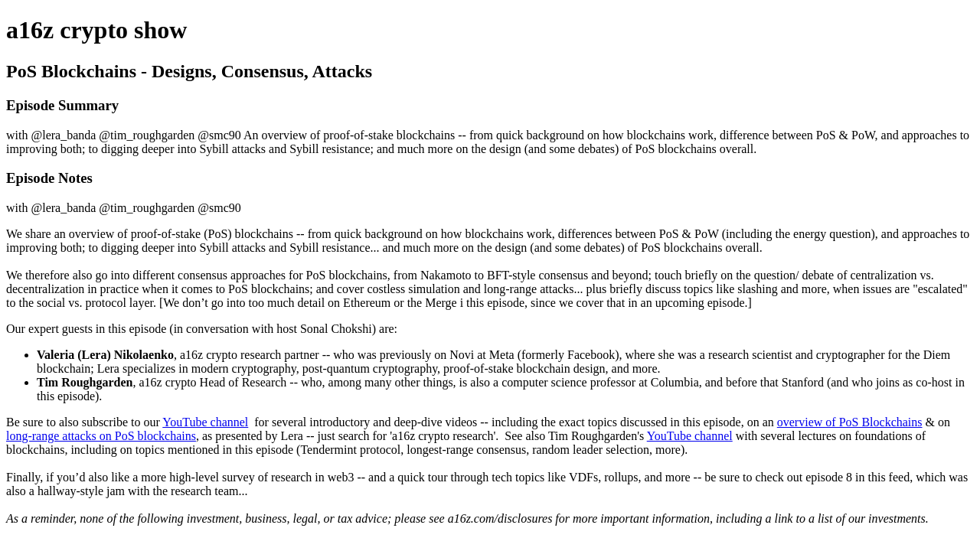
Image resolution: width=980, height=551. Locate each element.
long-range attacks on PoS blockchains (101, 436)
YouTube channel (205, 422)
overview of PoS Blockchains (850, 422)
